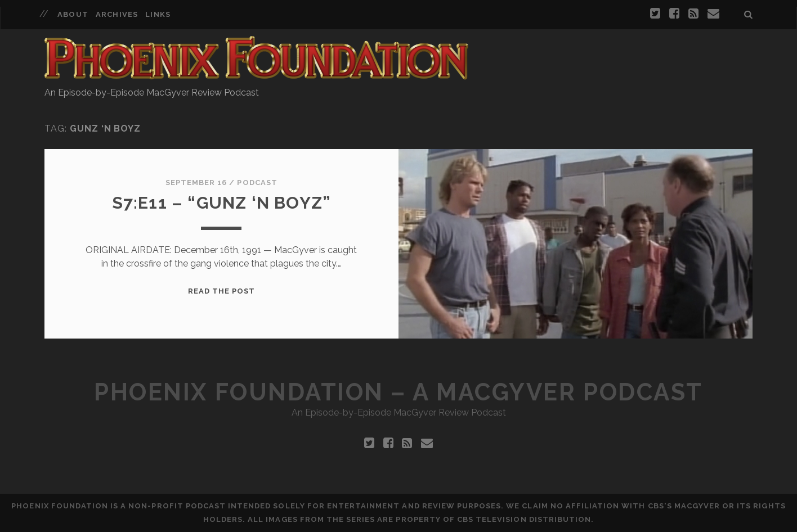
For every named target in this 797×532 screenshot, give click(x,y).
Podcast (257, 182)
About (73, 14)
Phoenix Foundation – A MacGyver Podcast (398, 392)
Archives (117, 14)
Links (158, 14)
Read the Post (222, 291)
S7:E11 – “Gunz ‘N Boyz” (222, 203)
